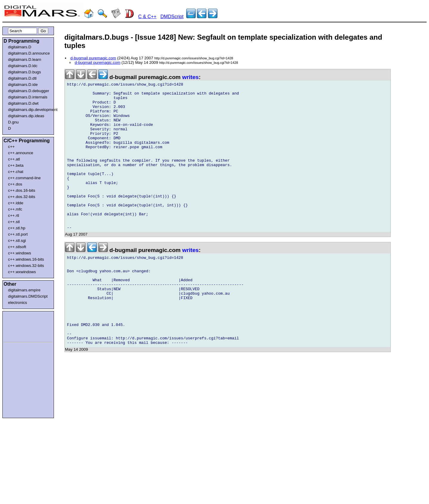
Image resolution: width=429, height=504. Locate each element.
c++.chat (16, 172)
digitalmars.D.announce (29, 53)
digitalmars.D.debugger (29, 91)
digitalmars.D (20, 47)
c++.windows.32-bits (26, 266)
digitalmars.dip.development (29, 110)
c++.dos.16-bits (22, 190)
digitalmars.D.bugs (24, 72)
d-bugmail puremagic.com (93, 58)
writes (191, 77)
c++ (11, 147)
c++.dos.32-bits (22, 197)
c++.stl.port (18, 234)
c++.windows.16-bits (26, 259)
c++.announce (21, 153)
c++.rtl (14, 215)
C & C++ (147, 17)
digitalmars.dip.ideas (26, 116)
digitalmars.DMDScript (28, 296)
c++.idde (16, 203)
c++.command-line (24, 178)
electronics (18, 303)
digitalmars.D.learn (25, 59)
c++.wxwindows (22, 272)
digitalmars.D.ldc (23, 66)
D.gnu (13, 122)
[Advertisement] (21, 326)
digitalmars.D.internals (28, 97)
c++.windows (20, 253)
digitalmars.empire (24, 290)
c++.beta (16, 165)
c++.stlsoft (17, 247)
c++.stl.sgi (17, 241)
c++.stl (14, 222)
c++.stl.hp (17, 228)
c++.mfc (15, 209)
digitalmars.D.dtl (22, 78)
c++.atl (14, 159)
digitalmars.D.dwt (23, 103)
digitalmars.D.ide (23, 85)
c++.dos (15, 184)
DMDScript (172, 17)
